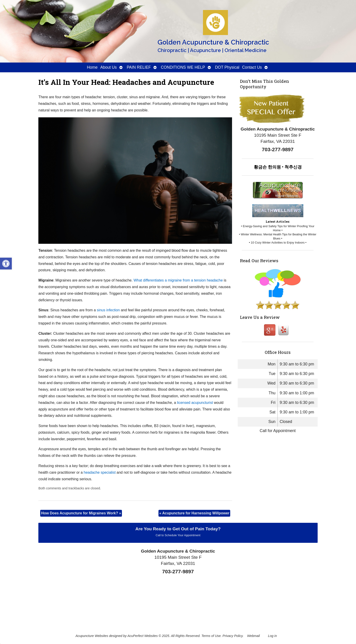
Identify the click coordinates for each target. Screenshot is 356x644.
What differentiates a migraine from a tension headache (178, 280)
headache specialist (100, 472)
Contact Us (252, 67)
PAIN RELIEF (139, 67)
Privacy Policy (233, 636)
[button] (6, 264)
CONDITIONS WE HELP (183, 67)
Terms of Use (211, 636)
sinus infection (108, 310)
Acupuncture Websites (92, 636)
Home (92, 67)
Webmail (254, 636)
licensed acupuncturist (195, 403)
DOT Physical (227, 67)
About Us (109, 67)
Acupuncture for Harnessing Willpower (194, 513)
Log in (272, 636)
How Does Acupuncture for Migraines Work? (81, 513)
